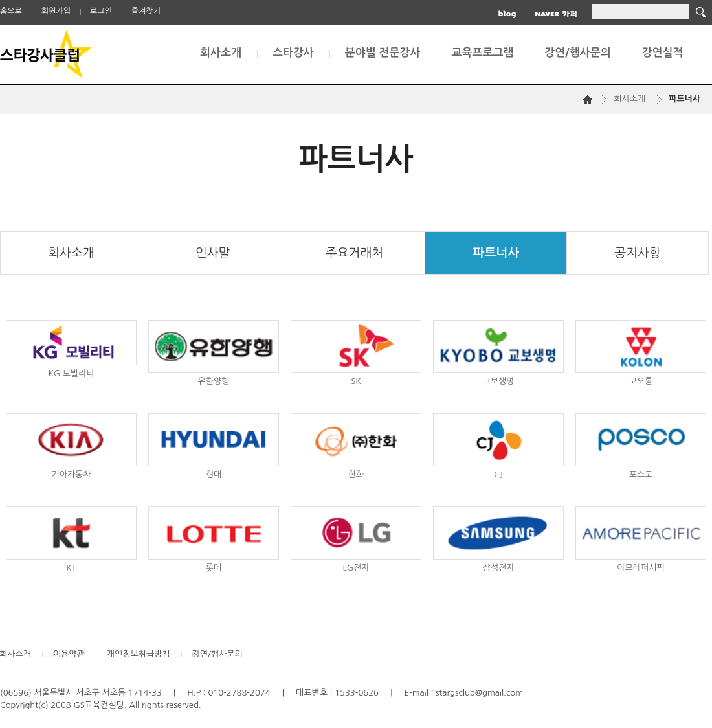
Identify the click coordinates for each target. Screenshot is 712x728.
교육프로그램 (482, 53)
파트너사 (496, 253)
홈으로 (11, 11)
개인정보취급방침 (139, 654)
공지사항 (637, 253)
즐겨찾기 (146, 11)
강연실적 (663, 53)
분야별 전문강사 (383, 53)
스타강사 (293, 53)
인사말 (213, 253)
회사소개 (221, 53)
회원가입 (56, 11)
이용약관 (69, 654)
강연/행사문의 (577, 53)
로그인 (101, 11)
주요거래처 (354, 253)
